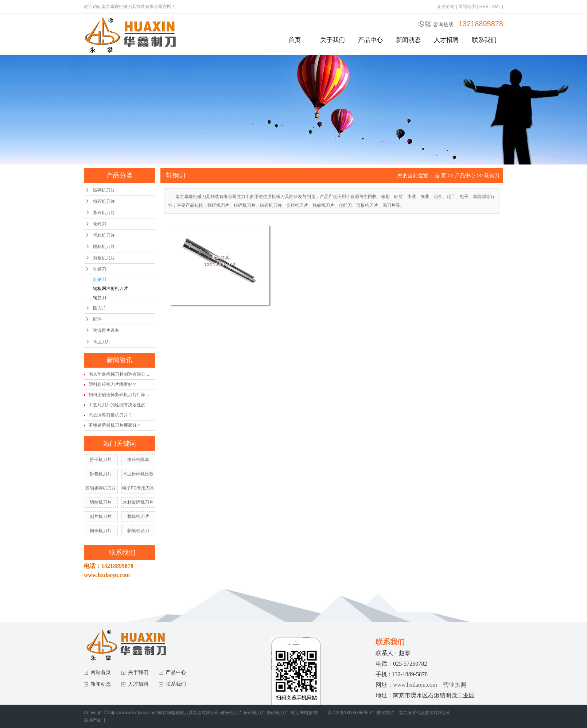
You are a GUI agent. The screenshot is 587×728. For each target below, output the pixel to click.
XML (496, 7)
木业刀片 (102, 342)
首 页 (440, 175)
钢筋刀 (100, 298)
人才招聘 (446, 40)
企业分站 (446, 7)
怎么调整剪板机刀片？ (110, 415)
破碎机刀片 (104, 190)
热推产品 (93, 720)
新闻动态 (408, 40)
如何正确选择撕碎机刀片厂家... (119, 395)
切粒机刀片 (104, 235)
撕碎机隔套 (138, 460)
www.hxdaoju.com (415, 685)
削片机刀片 (101, 516)
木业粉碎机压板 (138, 474)
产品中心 (370, 40)
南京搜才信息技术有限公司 (425, 713)
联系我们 (484, 40)
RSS (484, 7)
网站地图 (467, 7)
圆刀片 (100, 308)
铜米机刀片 (101, 531)
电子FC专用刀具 (138, 488)
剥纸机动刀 (138, 531)
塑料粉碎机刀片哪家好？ (113, 384)
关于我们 (333, 40)
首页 (295, 40)
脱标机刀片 (104, 247)
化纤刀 (100, 224)
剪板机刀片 (104, 258)
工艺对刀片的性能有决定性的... (119, 405)
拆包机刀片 (101, 474)
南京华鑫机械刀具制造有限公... (119, 374)
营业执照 (455, 685)
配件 (97, 319)
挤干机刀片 (101, 460)
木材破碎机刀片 (138, 502)
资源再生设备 (106, 330)
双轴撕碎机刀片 (101, 488)
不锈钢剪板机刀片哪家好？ (115, 425)
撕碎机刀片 (104, 213)
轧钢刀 (100, 269)
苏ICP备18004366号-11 (351, 713)
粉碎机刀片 (104, 201)
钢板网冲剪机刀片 (110, 289)
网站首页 (101, 672)
